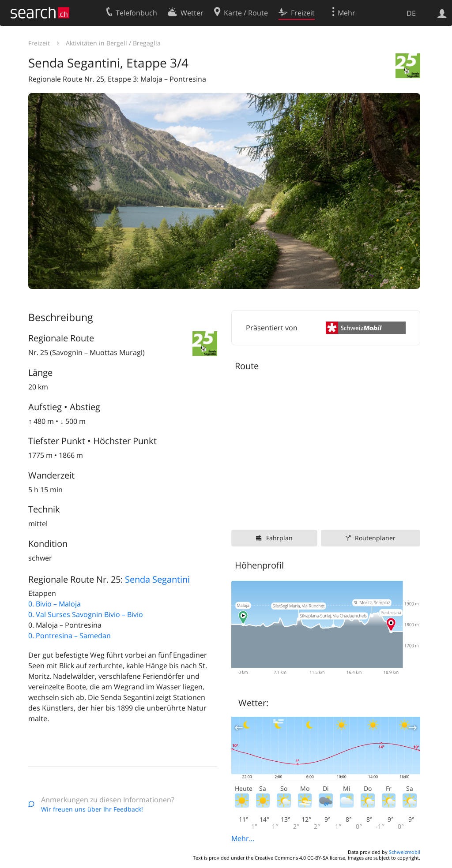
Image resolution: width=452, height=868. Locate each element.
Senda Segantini (157, 579)
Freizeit (39, 43)
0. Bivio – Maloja (55, 604)
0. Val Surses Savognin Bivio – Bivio (86, 614)
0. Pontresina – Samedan (70, 636)
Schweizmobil (405, 852)
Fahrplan (279, 538)
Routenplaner (375, 538)
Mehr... (243, 838)
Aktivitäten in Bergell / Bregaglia (113, 43)
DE (411, 13)
